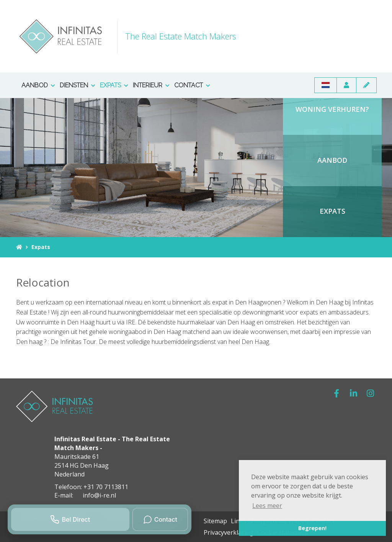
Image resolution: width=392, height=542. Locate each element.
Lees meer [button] (267, 506)
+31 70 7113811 (106, 487)
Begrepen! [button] (312, 528)
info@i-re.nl (99, 495)
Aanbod (38, 85)
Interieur (151, 85)
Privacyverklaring (229, 532)
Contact (192, 85)
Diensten (78, 85)
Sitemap (215, 521)
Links (238, 521)
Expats (114, 85)
